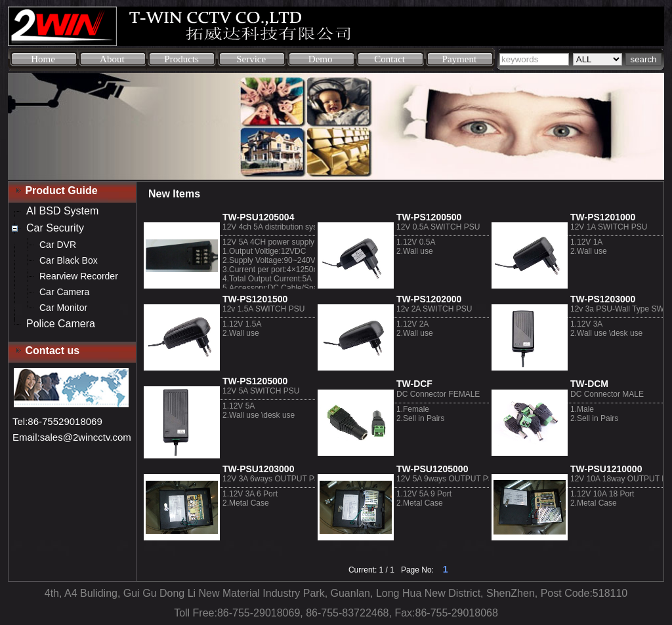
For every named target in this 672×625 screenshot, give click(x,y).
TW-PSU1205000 (432, 469)
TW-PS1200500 (429, 217)
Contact (389, 59)
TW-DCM (589, 384)
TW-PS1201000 (603, 217)
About (112, 59)
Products (181, 59)
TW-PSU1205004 (258, 217)
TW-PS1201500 (255, 299)
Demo (321, 59)
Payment (460, 59)
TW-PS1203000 (603, 299)
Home (43, 59)
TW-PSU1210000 (606, 469)
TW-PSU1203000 (258, 469)
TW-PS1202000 (429, 299)
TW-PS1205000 (255, 381)
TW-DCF (414, 384)
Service (251, 59)
